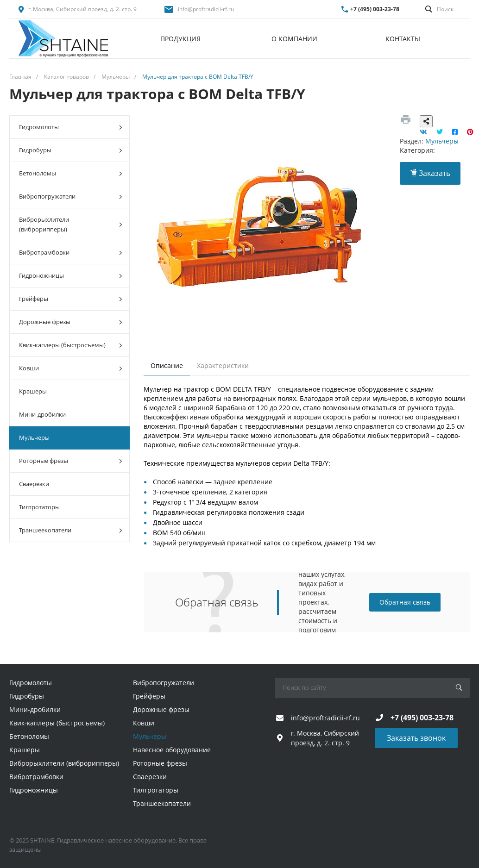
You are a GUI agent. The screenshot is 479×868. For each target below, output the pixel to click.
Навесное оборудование (172, 750)
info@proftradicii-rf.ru (206, 9)
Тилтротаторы (39, 507)
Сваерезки (34, 484)
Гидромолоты (71, 127)
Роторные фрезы (71, 461)
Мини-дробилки (42, 414)
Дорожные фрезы (71, 322)
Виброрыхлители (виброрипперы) (71, 224)
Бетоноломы (71, 173)
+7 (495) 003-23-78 (375, 9)
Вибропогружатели (71, 197)
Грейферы (71, 299)
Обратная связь (405, 602)
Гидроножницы (71, 276)
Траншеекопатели (71, 530)
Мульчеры (34, 437)
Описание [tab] (167, 365)
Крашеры (33, 391)
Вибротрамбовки (71, 253)
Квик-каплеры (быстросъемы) (71, 345)
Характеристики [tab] (223, 365)
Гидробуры (71, 150)
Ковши (71, 368)
